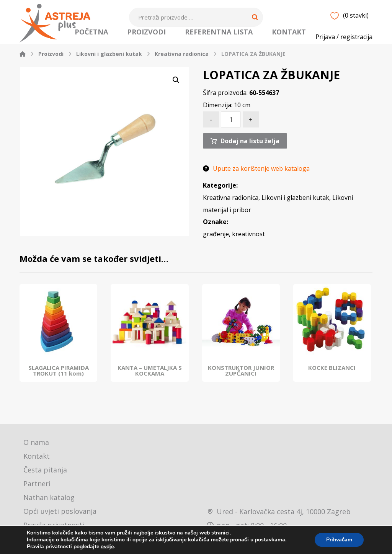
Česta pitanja (45, 472)
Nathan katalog (49, 499)
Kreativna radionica (231, 199)
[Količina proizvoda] (231, 121)
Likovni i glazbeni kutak (295, 199)
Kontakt (37, 458)
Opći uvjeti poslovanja (60, 513)
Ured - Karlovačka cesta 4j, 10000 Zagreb (279, 513)
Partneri (37, 485)
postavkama (270, 540)
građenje (216, 236)
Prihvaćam (339, 540)
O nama (36, 444)
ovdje (107, 547)
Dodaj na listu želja (250, 142)
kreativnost (248, 236)
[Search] (255, 17)
